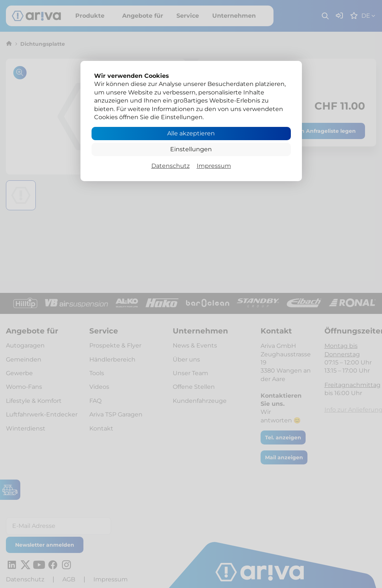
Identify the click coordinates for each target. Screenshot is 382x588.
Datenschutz (171, 166)
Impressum (214, 166)
